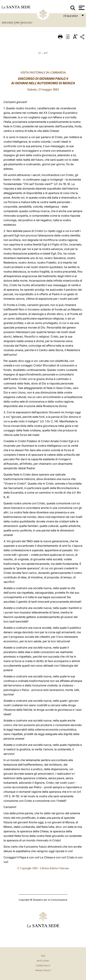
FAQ (43, 956)
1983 (18, 23)
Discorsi (8, 23)
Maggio (27, 23)
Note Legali (43, 961)
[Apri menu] (81, 8)
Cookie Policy (43, 966)
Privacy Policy (43, 970)
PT (46, 53)
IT (40, 53)
